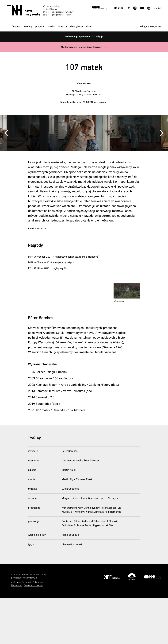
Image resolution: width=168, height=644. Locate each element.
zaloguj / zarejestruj (151, 27)
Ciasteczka (17, 632)
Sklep (89, 27)
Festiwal (16, 27)
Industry (62, 27)
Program (40, 27)
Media (51, 27)
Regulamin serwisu (33, 632)
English (157, 8)
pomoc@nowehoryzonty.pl (24, 624)
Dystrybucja (76, 27)
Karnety (28, 27)
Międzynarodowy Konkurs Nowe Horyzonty (82, 47)
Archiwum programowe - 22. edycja (84, 37)
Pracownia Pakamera (32, 629)
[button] (161, 156)
